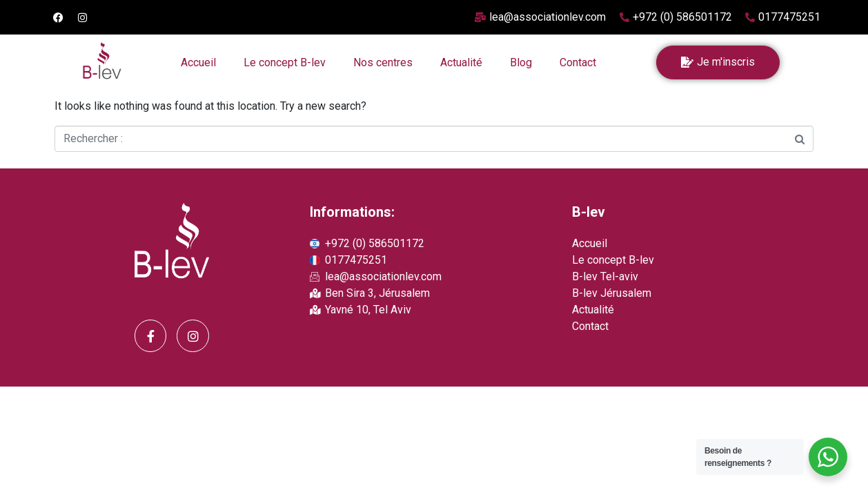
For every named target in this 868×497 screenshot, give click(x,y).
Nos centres (383, 62)
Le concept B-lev (285, 62)
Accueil (198, 62)
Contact (578, 62)
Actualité (461, 62)
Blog (521, 62)
